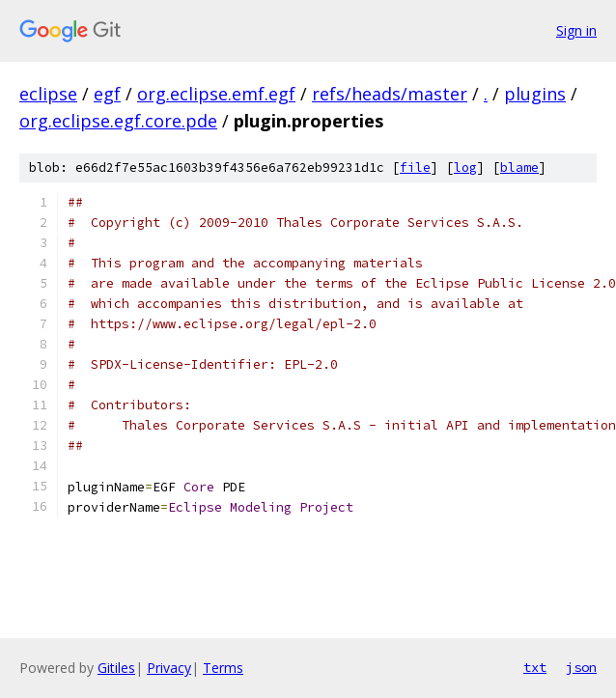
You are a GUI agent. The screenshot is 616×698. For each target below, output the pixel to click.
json (581, 667)
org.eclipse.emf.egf (216, 94)
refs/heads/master (390, 94)
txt (535, 667)
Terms (223, 668)
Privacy (169, 668)
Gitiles (116, 668)
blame (519, 168)
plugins (535, 94)
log (465, 168)
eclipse (48, 94)
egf (107, 94)
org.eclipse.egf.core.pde (118, 121)
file (415, 168)
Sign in (576, 30)
